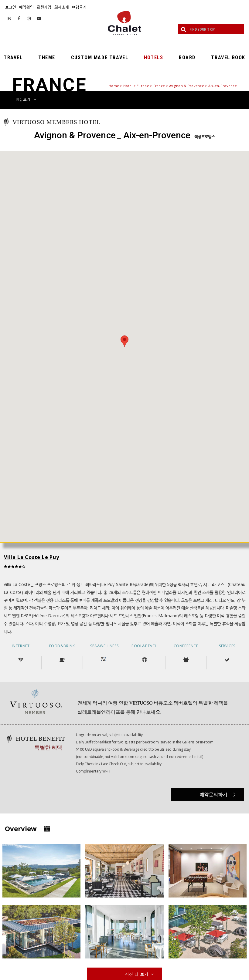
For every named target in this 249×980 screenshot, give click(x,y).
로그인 (11, 7)
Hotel (128, 86)
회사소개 (62, 7)
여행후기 (79, 7)
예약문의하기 (218, 795)
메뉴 (26, 99)
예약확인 (26, 7)
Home (114, 86)
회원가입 (44, 7)
